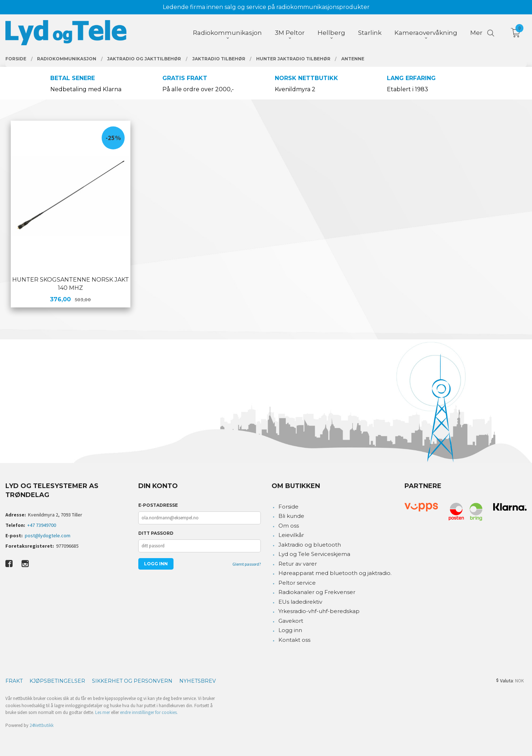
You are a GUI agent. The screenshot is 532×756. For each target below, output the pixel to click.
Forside (288, 507)
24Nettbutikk (41, 725)
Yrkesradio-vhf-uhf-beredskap (319, 611)
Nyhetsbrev (198, 681)
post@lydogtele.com (48, 535)
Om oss (289, 526)
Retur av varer (298, 564)
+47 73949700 (42, 525)
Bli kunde (291, 516)
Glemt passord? (247, 564)
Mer (476, 33)
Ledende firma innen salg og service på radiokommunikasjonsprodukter (266, 7)
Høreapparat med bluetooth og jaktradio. (335, 573)
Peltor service (297, 583)
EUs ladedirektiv (300, 602)
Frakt (14, 681)
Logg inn (290, 630)
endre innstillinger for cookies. (149, 712)
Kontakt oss (294, 640)
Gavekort (291, 621)
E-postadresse (158, 505)
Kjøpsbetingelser (57, 681)
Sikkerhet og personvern (132, 681)
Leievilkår (291, 535)
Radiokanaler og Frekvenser (317, 592)
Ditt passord (156, 533)
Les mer (103, 712)
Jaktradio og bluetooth (310, 545)
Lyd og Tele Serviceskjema (314, 554)
